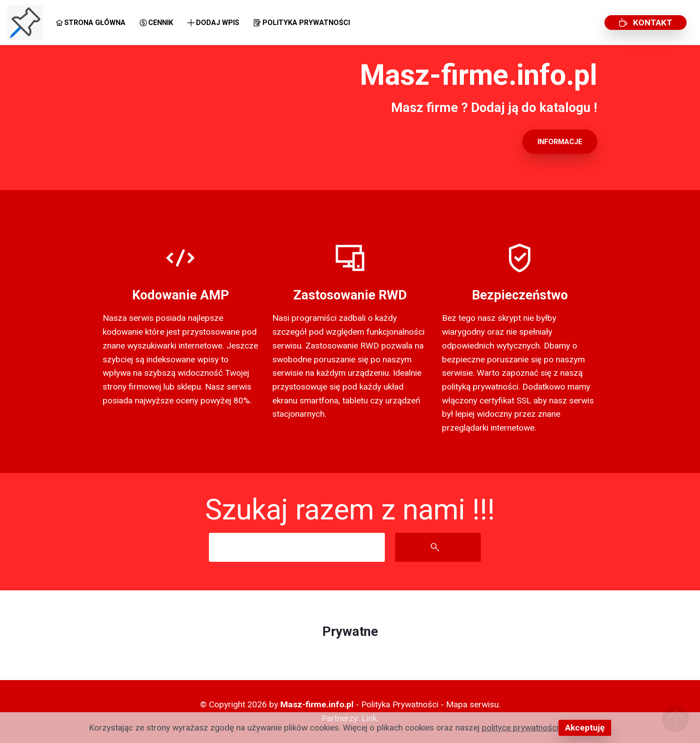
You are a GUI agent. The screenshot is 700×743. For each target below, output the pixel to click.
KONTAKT (646, 23)
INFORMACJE (560, 142)
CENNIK (156, 23)
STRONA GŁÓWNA (91, 23)
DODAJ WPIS (213, 23)
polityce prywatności (520, 728)
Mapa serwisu (472, 704)
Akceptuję (585, 728)
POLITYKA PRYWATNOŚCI (302, 23)
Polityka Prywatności (400, 704)
